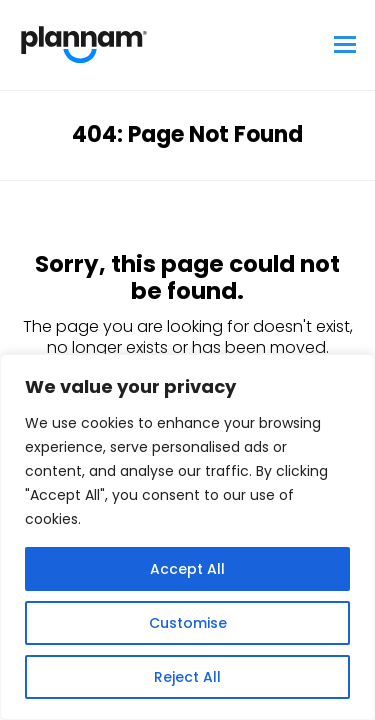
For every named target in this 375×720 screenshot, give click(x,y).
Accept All (187, 569)
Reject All (187, 677)
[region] (187, 537)
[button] (345, 45)
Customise (188, 623)
